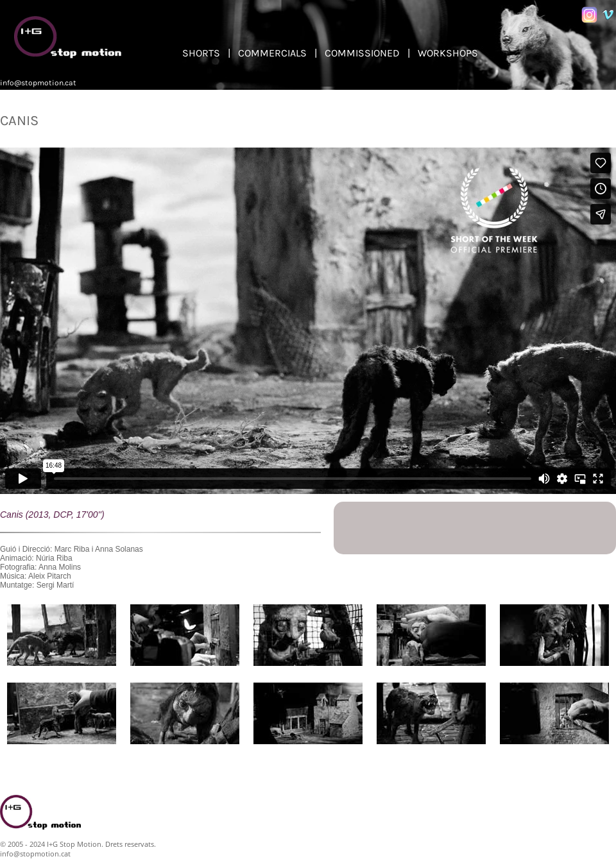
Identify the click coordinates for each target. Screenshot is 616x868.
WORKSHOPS (448, 53)
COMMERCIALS (272, 53)
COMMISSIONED (362, 53)
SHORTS (201, 53)
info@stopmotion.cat (38, 83)
